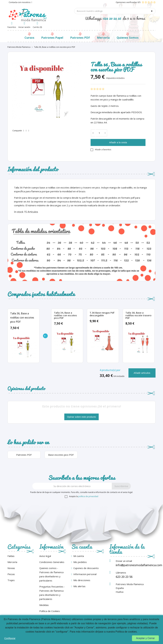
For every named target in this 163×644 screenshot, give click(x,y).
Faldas (11, 556)
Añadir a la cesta (118, 142)
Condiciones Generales (52, 562)
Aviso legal (45, 556)
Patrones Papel (52, 38)
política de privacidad (88, 496)
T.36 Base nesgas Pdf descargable (102, 314)
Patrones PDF (80, 38)
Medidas (44, 605)
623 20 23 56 (112, 18)
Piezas (11, 574)
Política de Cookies (50, 611)
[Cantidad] (99, 133)
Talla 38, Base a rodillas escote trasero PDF (138, 315)
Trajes (11, 580)
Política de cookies (126, 632)
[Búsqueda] (115, 11)
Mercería (103, 38)
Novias (11, 568)
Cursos (29, 38)
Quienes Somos (128, 38)
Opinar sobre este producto (81, 417)
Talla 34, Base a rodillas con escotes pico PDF (65, 315)
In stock (19, 212)
